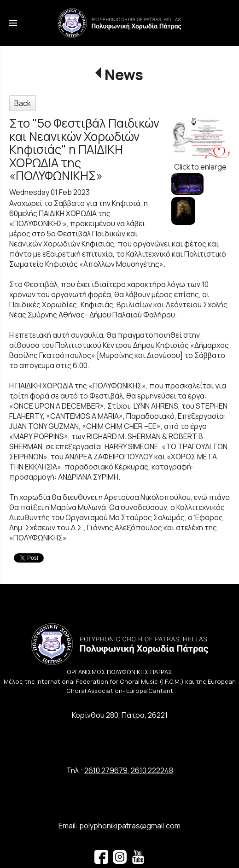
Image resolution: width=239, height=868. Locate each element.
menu (13, 23)
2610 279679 (106, 770)
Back (23, 103)
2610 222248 (152, 770)
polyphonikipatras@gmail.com (130, 826)
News (124, 75)
